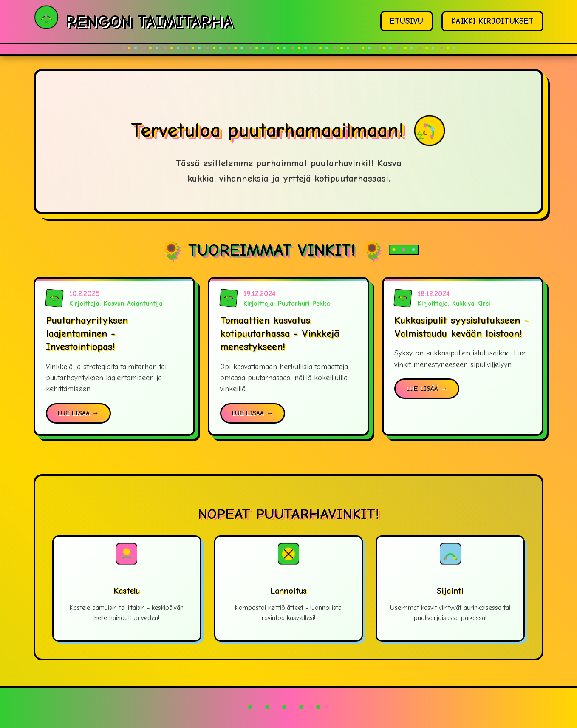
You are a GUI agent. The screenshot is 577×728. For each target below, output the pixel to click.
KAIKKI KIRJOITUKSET (492, 21)
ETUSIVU (407, 21)
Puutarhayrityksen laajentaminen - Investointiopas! (87, 333)
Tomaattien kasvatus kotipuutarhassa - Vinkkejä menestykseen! (280, 333)
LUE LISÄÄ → (78, 413)
